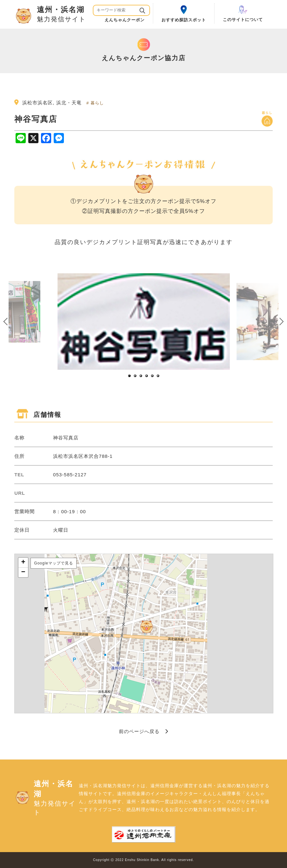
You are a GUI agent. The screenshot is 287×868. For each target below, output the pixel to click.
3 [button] (141, 376)
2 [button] (135, 376)
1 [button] (130, 376)
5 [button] (153, 376)
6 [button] (158, 376)
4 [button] (147, 376)
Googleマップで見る (54, 563)
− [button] (24, 572)
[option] (144, 322)
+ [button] (24, 563)
